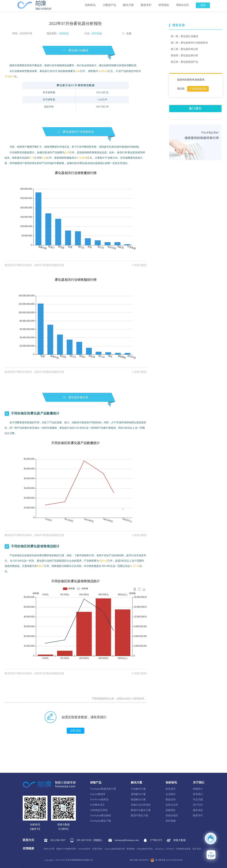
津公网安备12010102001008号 (167, 860)
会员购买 (171, 794)
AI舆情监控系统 (99, 810)
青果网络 (131, 849)
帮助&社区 (183, 5)
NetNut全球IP (84, 849)
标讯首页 (171, 789)
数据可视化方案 (140, 816)
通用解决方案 (138, 794)
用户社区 (198, 805)
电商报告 (64, 33)
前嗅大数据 (176, 840)
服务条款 (198, 810)
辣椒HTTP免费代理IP (66, 849)
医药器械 (171, 821)
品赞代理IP (97, 849)
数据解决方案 (138, 800)
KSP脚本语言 (97, 805)
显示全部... (197, 849)
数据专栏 (146, 5)
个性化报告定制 (198, 89)
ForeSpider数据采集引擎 (103, 789)
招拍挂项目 (172, 816)
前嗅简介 (198, 789)
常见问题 (198, 800)
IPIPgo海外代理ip (145, 849)
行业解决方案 (138, 789)
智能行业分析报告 (141, 805)
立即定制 (76, 731)
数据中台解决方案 (141, 810)
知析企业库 (172, 805)
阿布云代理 (49, 849)
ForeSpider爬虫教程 (101, 816)
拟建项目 (171, 810)
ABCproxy (159, 849)
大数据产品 (109, 5)
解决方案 (128, 5)
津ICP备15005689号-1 (140, 860)
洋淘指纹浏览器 (183, 849)
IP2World (170, 849)
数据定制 (171, 800)
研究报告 (164, 5)
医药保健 (97, 33)
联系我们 (198, 794)
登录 (203, 5)
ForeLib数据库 (98, 794)
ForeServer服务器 (99, 800)
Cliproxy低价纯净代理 (114, 849)
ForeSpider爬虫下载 (101, 821)
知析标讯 (90, 5)
